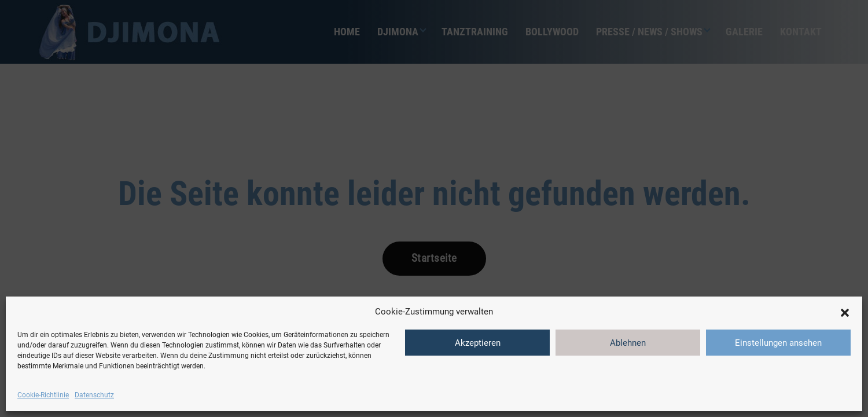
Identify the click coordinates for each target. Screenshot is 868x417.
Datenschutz (94, 395)
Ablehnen (628, 343)
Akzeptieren (478, 343)
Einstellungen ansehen (778, 343)
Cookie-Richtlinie (43, 395)
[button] (845, 312)
